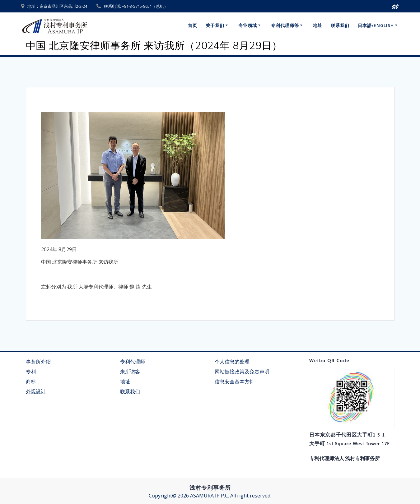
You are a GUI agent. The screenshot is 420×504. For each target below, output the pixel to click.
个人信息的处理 (232, 362)
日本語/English (376, 25)
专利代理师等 (285, 25)
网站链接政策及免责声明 (242, 372)
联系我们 (340, 25)
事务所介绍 (38, 362)
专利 (31, 372)
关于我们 (215, 25)
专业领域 (248, 25)
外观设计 (36, 392)
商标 (31, 382)
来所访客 (130, 372)
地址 (318, 25)
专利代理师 (133, 362)
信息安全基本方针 (235, 382)
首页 (193, 25)
